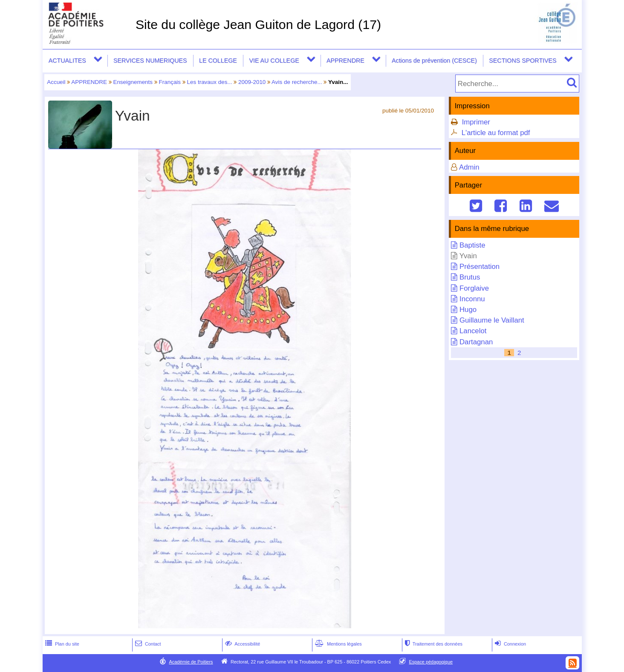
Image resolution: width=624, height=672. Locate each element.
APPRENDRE (345, 61)
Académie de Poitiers (191, 662)
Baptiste (472, 245)
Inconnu (472, 299)
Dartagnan (476, 342)
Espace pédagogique (431, 662)
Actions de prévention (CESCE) (434, 61)
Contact (147, 644)
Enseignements (133, 82)
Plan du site (61, 644)
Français (170, 82)
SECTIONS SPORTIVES (523, 61)
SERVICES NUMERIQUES (150, 61)
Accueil (56, 82)
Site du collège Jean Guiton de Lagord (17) (258, 25)
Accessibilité (242, 644)
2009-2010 (252, 82)
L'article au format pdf (496, 133)
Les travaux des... (210, 82)
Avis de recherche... (297, 82)
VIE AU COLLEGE (274, 61)
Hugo (468, 310)
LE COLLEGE (218, 61)
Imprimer (476, 122)
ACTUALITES (67, 61)
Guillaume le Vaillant (492, 320)
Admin (469, 167)
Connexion (510, 644)
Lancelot (473, 331)
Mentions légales (338, 644)
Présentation (480, 267)
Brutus (470, 277)
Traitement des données (433, 644)
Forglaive (474, 288)
